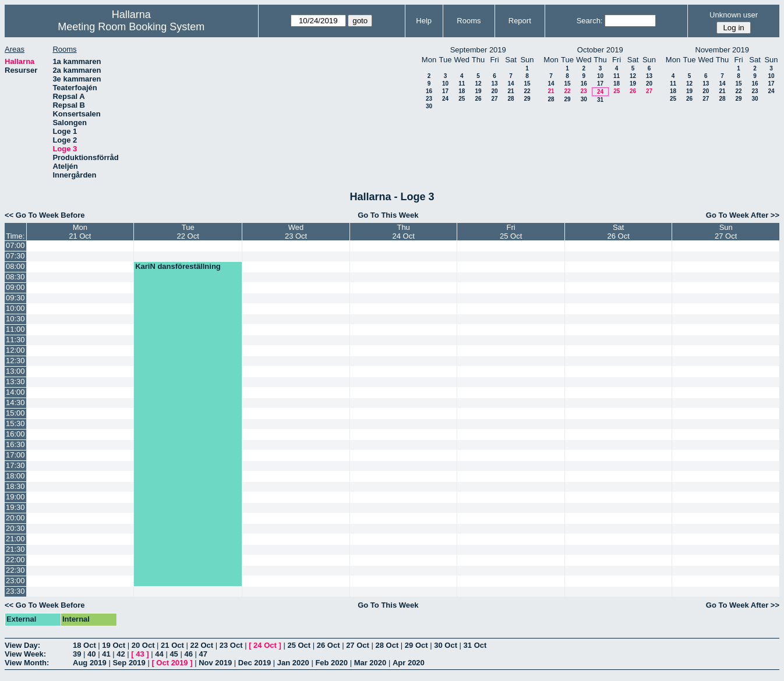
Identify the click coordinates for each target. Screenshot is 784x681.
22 (527, 91)
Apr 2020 (409, 663)
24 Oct (265, 645)
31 (600, 100)
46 (188, 654)
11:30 (15, 340)
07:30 (15, 256)
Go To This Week (388, 215)
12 (478, 84)
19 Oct (114, 645)
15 (527, 84)
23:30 (15, 591)
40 (91, 654)
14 (511, 84)
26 (478, 99)
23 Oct (231, 645)
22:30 (15, 570)
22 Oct (202, 645)
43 (140, 654)
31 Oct (475, 645)
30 (429, 106)
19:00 (15, 497)
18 (462, 91)
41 (106, 654)
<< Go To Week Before (45, 215)
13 (494, 84)
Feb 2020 (331, 663)
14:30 (15, 402)
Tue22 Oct (188, 232)
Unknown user (734, 15)
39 (77, 654)
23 (429, 99)
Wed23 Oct (296, 232)
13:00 (15, 371)
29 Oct (416, 645)
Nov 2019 (215, 663)
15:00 (15, 413)
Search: (590, 21)
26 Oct (329, 645)
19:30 (15, 507)
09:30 (15, 298)
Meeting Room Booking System (131, 27)
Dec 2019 (255, 663)
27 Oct (358, 645)
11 (462, 84)
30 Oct (446, 645)
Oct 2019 (172, 663)
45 (174, 654)
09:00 (15, 287)
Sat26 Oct (619, 232)
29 (527, 99)
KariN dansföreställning (178, 266)
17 (445, 91)
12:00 (15, 350)
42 (121, 654)
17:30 (15, 465)
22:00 (15, 560)
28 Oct (387, 645)
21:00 (15, 539)
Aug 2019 (90, 663)
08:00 (15, 266)
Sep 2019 (129, 663)
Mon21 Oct (80, 232)
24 (445, 99)
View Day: (22, 645)
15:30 (15, 423)
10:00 (15, 308)
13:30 (15, 382)
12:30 (15, 361)
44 (159, 654)
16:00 (15, 434)
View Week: (25, 654)
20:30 (15, 528)
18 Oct (84, 645)
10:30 (15, 319)
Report (520, 21)
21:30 (15, 549)
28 (511, 99)
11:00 (15, 329)
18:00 (15, 476)
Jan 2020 (293, 663)
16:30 (15, 444)
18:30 (15, 486)
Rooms (469, 21)
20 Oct (143, 645)
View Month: (27, 663)
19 (478, 91)
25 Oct (299, 645)
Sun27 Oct (726, 232)
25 (462, 99)
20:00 (15, 518)
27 (494, 99)
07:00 (15, 245)
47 (203, 654)
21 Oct (172, 645)
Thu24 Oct (403, 232)
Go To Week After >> (743, 215)
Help (424, 21)
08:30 (15, 277)
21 (511, 91)
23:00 (15, 581)
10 (445, 84)
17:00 (15, 455)
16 (429, 91)
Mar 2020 (370, 663)
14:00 (15, 392)
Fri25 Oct (511, 232)
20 (494, 91)
